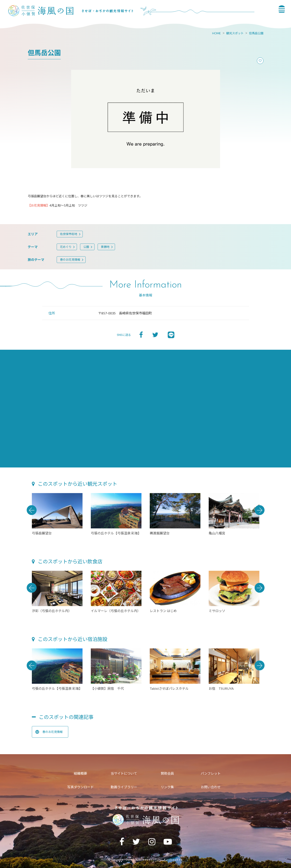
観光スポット (235, 33)
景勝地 (105, 247)
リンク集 (167, 787)
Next (260, 510)
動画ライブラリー (124, 787)
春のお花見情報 (70, 260)
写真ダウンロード (80, 787)
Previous (32, 510)
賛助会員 (167, 773)
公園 (86, 247)
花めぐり (66, 247)
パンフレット (211, 773)
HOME (217, 33)
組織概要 (80, 773)
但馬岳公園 (256, 33)
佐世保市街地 (69, 234)
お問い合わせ (211, 787)
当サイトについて (124, 773)
